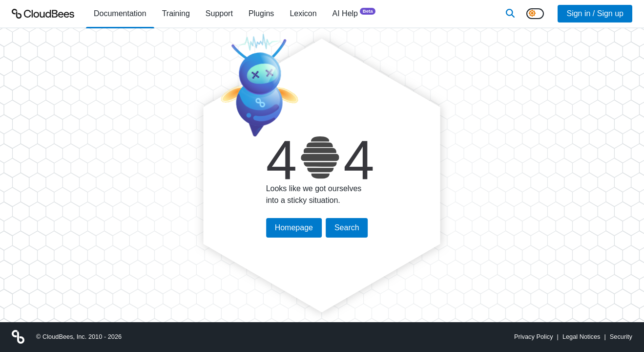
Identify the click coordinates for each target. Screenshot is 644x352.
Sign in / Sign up (595, 13)
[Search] (510, 14)
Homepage (294, 228)
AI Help (354, 13)
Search (347, 228)
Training (176, 13)
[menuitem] (120, 14)
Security (621, 337)
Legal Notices (582, 337)
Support (219, 13)
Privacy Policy (534, 337)
